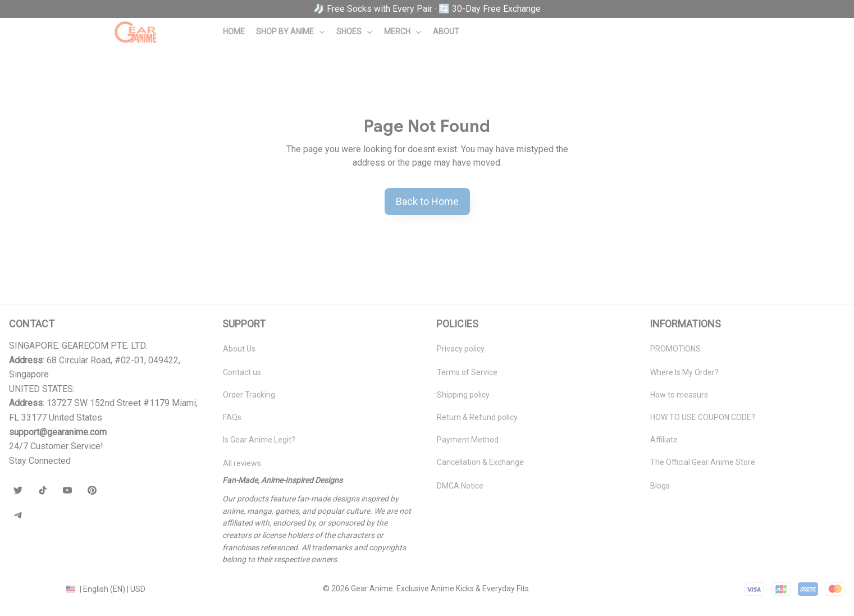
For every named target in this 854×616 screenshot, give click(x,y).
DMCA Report (33, 588)
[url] (58, 432)
